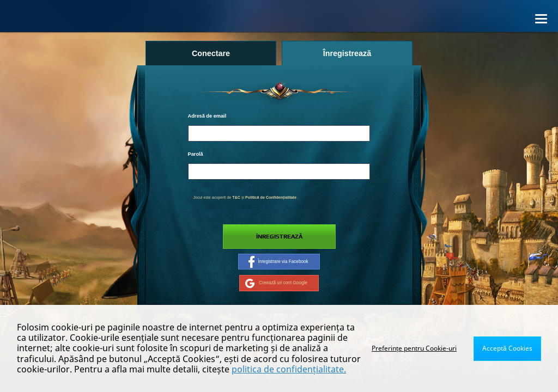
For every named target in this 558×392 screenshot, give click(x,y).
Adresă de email (207, 116)
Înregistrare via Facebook (278, 262)
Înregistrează (279, 237)
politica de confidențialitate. (289, 369)
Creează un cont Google (276, 283)
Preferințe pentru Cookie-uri (414, 348)
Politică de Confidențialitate (271, 198)
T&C (236, 198)
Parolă (196, 154)
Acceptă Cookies (507, 348)
